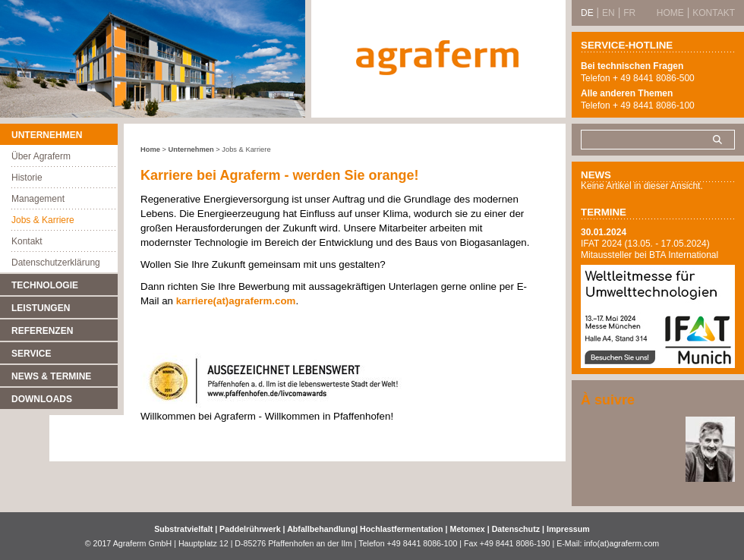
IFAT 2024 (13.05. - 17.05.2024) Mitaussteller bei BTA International (649, 249)
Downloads (42, 399)
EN (608, 13)
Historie (27, 178)
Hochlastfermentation (403, 529)
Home (150, 149)
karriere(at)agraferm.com (236, 301)
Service (31, 354)
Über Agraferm (41, 156)
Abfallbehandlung (321, 529)
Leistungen (41, 308)
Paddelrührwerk (251, 529)
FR (629, 13)
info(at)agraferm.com (621, 543)
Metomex (469, 529)
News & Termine (51, 376)
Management (38, 199)
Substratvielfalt (183, 529)
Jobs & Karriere (43, 220)
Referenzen (42, 331)
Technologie (45, 285)
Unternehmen (47, 135)
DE (587, 13)
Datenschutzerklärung (56, 263)
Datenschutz (516, 529)
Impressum (568, 529)
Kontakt (27, 241)
